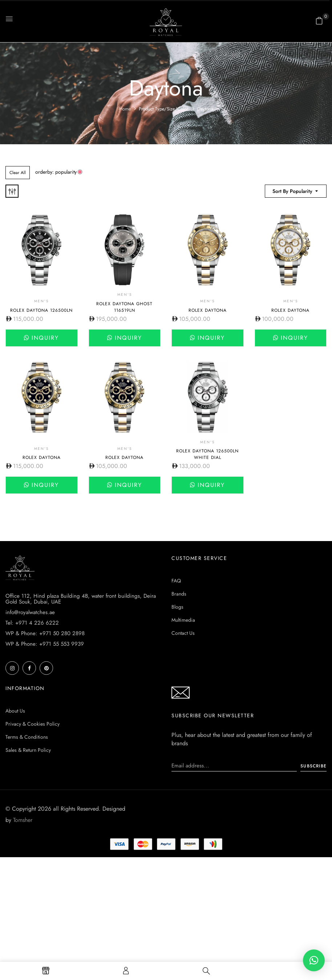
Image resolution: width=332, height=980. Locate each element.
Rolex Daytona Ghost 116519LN (124, 307)
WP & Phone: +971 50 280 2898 (45, 633)
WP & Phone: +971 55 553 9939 (45, 644)
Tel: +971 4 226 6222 (32, 623)
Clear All (18, 173)
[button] (319, 21)
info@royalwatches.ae (30, 612)
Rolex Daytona (208, 310)
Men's (41, 301)
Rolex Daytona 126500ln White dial (207, 454)
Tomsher (23, 820)
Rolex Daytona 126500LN (41, 310)
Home (125, 109)
